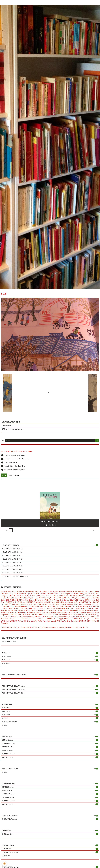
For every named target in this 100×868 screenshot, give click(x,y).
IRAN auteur (50, 708)
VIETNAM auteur (50, 757)
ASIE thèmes (50, 656)
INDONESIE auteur (50, 747)
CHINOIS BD (6, 856)
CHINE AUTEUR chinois (50, 816)
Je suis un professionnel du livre (13, 455)
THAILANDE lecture (50, 801)
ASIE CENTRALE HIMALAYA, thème (50, 693)
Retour (50, 393)
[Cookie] (4, 864)
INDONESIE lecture (50, 787)
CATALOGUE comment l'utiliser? (13, 429)
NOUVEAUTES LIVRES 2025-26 (12, 573)
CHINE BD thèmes (50, 845)
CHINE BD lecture (50, 849)
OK (97, 441)
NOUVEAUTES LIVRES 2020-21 (12, 556)
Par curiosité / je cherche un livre (13, 466)
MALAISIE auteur (50, 750)
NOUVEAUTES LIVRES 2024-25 (12, 569)
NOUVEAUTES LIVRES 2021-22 (12, 559)
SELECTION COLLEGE (9, 641)
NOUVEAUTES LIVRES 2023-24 (12, 566)
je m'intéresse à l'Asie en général (13, 470)
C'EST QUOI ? (6, 426)
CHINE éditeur (50, 831)
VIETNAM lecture (50, 804)
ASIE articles (6, 663)
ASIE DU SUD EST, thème (50, 769)
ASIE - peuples (50, 737)
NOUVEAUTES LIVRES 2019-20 (12, 552)
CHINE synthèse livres (50, 834)
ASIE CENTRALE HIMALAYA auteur (50, 686)
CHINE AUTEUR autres (50, 819)
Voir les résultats (14, 475)
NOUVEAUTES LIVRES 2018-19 (12, 549)
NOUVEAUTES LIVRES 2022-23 (12, 562)
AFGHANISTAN (50, 704)
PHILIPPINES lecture (50, 794)
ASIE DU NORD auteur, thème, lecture (50, 675)
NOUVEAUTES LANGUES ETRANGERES (15, 576)
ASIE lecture (50, 653)
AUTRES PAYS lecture (50, 722)
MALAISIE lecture (50, 790)
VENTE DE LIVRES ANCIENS (11, 422)
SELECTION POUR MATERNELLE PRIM (15, 638)
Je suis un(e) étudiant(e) (10, 462)
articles (5, 725)
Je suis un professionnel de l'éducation (15, 459)
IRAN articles (50, 715)
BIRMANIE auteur (50, 740)
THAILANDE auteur (50, 754)
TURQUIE (50, 718)
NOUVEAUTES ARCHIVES (50, 545)
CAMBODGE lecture (50, 784)
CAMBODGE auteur (50, 743)
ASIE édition (50, 660)
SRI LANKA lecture (50, 797)
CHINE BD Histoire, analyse (50, 852)
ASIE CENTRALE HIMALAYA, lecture (50, 690)
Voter (4, 475)
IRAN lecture (50, 711)
